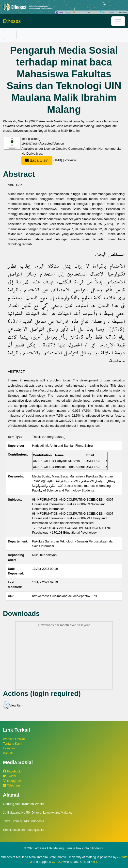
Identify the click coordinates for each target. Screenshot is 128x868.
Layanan (9, 748)
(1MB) (42, 160)
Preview (70, 160)
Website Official (14, 739)
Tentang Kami (13, 744)
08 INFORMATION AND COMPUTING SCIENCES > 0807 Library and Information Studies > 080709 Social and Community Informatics (73, 504)
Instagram (12, 781)
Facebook (12, 771)
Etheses (12, 21)
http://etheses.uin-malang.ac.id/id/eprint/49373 (65, 596)
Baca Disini (37, 160)
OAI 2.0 (57, 862)
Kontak (8, 753)
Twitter (10, 776)
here (94, 862)
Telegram (11, 785)
